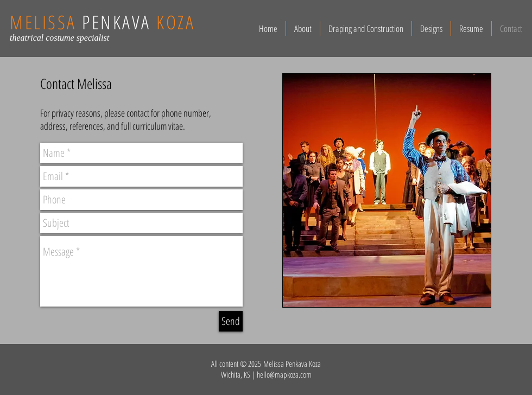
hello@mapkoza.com (284, 374)
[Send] (231, 321)
